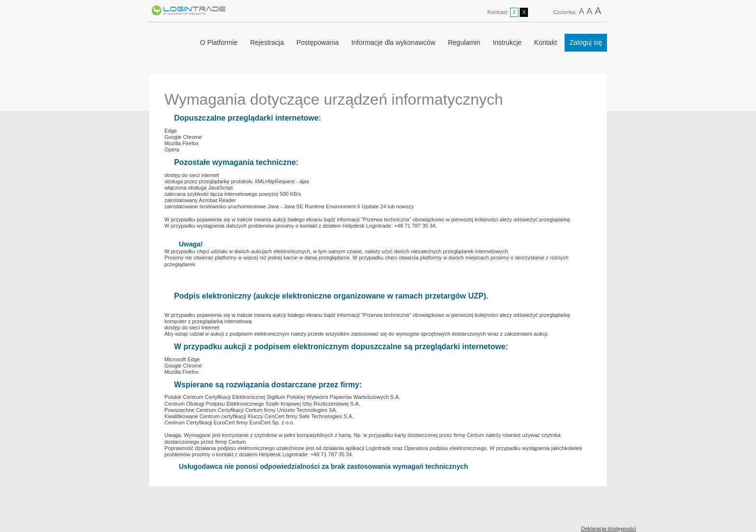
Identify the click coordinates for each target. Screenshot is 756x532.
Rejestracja (267, 42)
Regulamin (464, 42)
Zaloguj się (586, 42)
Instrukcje (507, 42)
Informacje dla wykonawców (393, 42)
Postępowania (318, 42)
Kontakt (546, 42)
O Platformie (219, 42)
